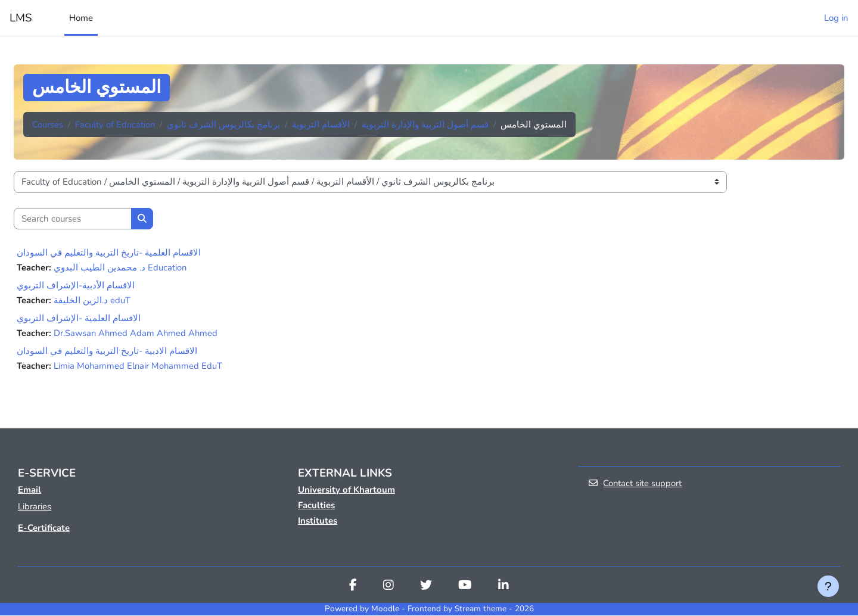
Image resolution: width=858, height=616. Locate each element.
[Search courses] (73, 219)
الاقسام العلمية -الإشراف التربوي (79, 319)
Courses (48, 125)
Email (29, 491)
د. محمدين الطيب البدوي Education (120, 267)
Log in (836, 18)
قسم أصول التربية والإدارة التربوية (426, 125)
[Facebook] (353, 587)
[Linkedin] (503, 587)
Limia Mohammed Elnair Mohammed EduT (139, 367)
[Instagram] (388, 587)
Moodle (385, 610)
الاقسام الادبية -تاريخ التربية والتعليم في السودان (107, 352)
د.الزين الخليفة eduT (92, 301)
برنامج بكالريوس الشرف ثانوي (224, 125)
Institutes (318, 522)
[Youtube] (465, 587)
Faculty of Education (115, 125)
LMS (21, 18)
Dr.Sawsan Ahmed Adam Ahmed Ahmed (137, 334)
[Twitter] (426, 587)
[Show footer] (828, 586)
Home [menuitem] (81, 18)
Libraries (35, 508)
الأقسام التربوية (321, 125)
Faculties (316, 506)
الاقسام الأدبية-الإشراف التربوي (76, 286)
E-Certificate (44, 529)
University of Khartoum (346, 491)
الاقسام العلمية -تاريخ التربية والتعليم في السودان (109, 253)
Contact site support (635, 484)
